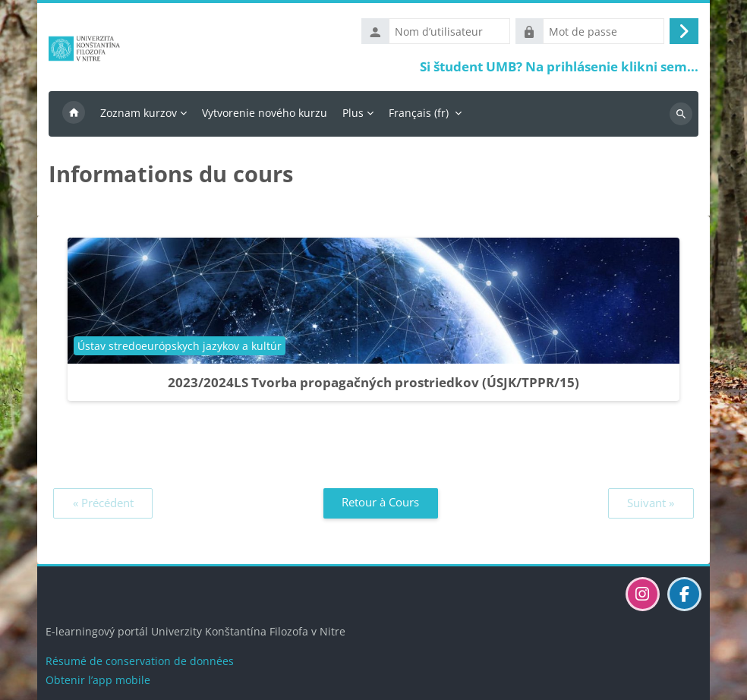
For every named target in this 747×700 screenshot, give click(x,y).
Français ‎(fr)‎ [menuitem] (419, 113)
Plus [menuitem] (353, 113)
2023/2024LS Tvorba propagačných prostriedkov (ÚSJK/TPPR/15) (373, 382)
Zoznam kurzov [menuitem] (139, 113)
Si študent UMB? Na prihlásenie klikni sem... (559, 66)
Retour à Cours (380, 502)
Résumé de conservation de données (140, 661)
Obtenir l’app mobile (98, 680)
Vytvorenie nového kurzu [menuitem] (265, 113)
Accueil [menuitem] (74, 114)
